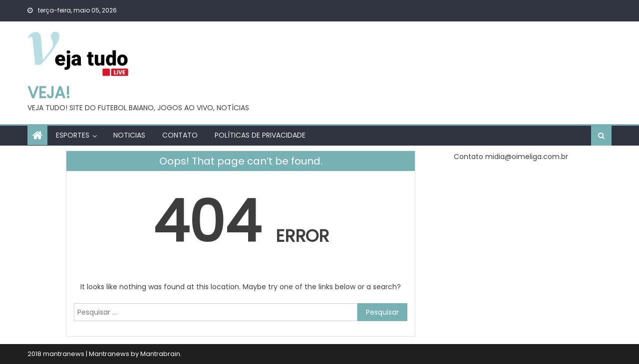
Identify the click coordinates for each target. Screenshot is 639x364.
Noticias (129, 135)
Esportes (73, 135)
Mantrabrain (160, 354)
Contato (180, 135)
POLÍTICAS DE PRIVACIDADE (260, 135)
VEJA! (49, 92)
